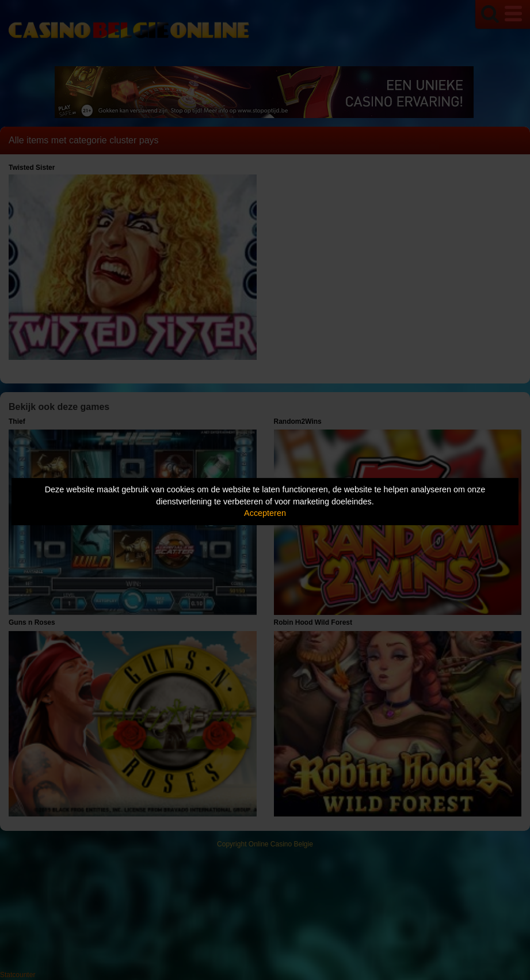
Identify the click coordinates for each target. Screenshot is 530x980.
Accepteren (265, 513)
